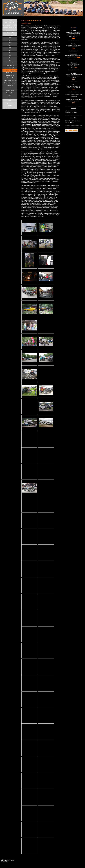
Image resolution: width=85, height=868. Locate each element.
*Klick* (76, 67)
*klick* (74, 38)
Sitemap (12, 860)
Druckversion (5, 860)
